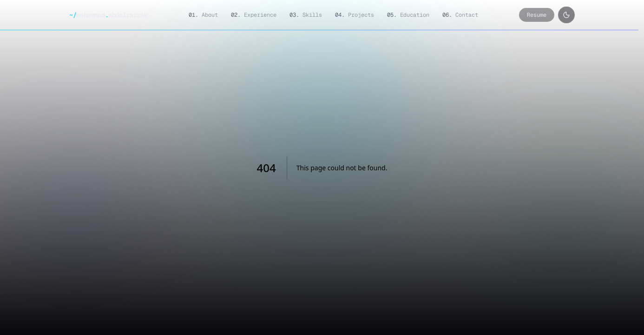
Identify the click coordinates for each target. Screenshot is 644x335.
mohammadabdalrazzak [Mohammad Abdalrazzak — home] (108, 15)
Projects (355, 15)
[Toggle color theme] (566, 15)
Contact (460, 15)
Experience (254, 15)
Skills (306, 15)
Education (408, 15)
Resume (537, 15)
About (203, 15)
